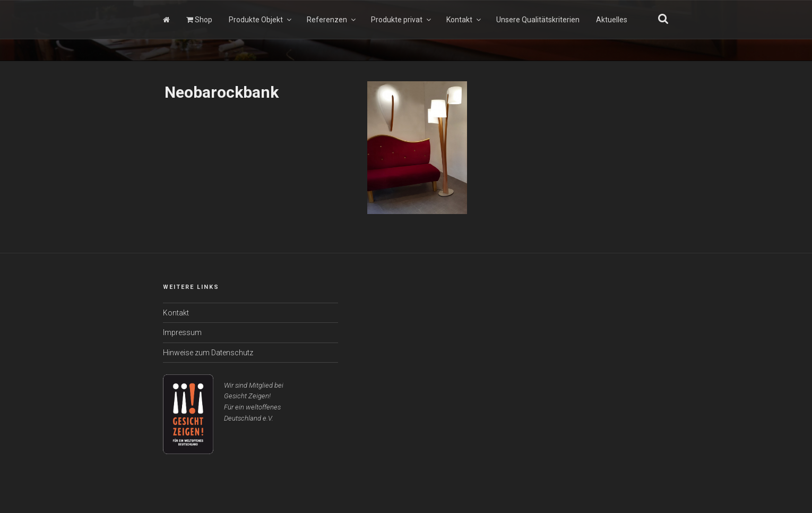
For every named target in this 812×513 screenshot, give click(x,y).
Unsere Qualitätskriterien (538, 20)
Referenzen (332, 20)
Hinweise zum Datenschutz (208, 353)
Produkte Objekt (261, 20)
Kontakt (464, 20)
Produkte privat (402, 20)
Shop (199, 20)
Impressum (182, 332)
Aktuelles (612, 20)
